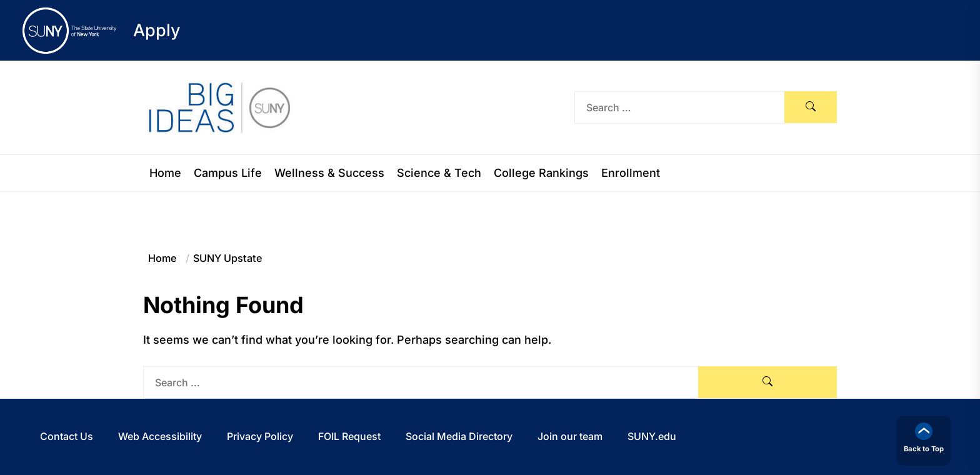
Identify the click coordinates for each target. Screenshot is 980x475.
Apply (157, 30)
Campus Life (228, 173)
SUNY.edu (652, 436)
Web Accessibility (160, 436)
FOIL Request (349, 436)
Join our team (570, 436)
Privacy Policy (260, 436)
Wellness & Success (329, 173)
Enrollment (631, 173)
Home (165, 173)
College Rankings (541, 173)
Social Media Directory (459, 436)
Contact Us (67, 436)
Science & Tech (439, 173)
